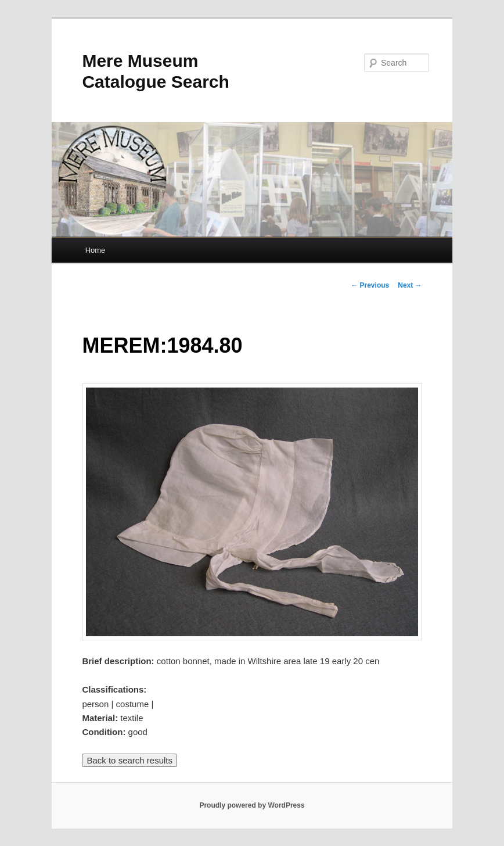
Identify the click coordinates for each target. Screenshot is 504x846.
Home (96, 250)
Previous (370, 285)
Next (410, 285)
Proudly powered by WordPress (252, 805)
